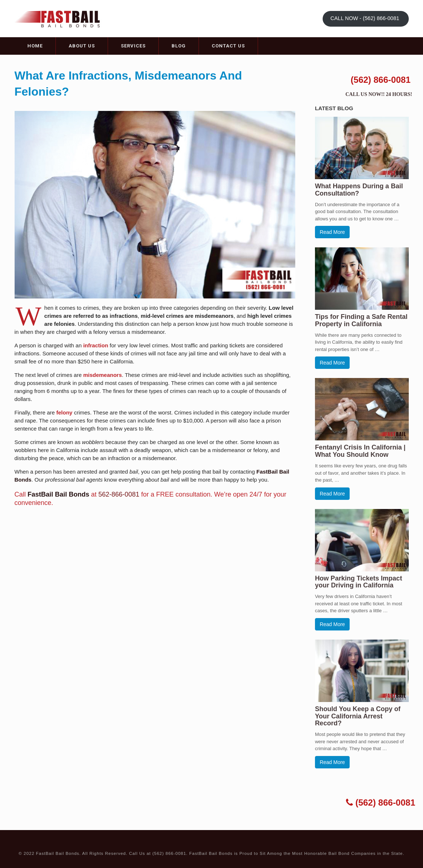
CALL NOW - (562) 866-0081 (366, 18)
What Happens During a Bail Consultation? (359, 190)
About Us (82, 46)
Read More (332, 232)
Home (35, 46)
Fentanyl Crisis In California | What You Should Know (360, 451)
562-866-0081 (119, 494)
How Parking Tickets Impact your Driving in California (359, 582)
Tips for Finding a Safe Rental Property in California (361, 320)
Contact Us (228, 46)
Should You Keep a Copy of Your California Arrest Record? (358, 716)
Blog (179, 46)
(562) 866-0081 (381, 80)
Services (133, 46)
